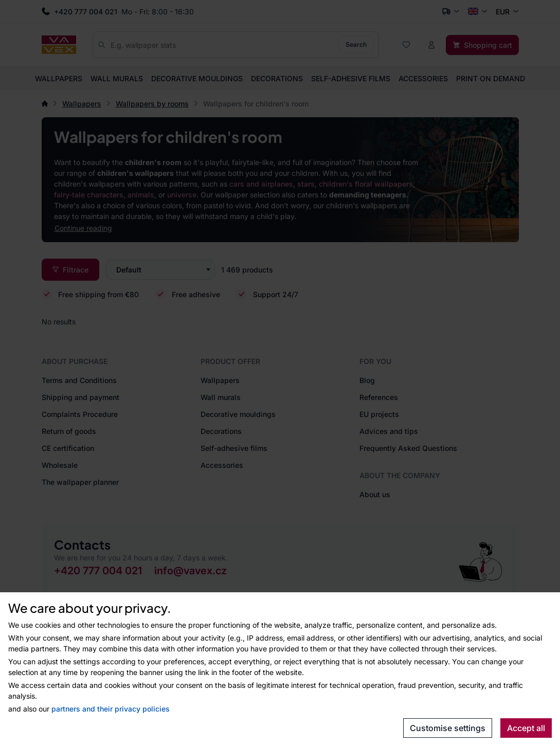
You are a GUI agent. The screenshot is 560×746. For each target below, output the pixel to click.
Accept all (526, 728)
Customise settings (448, 728)
